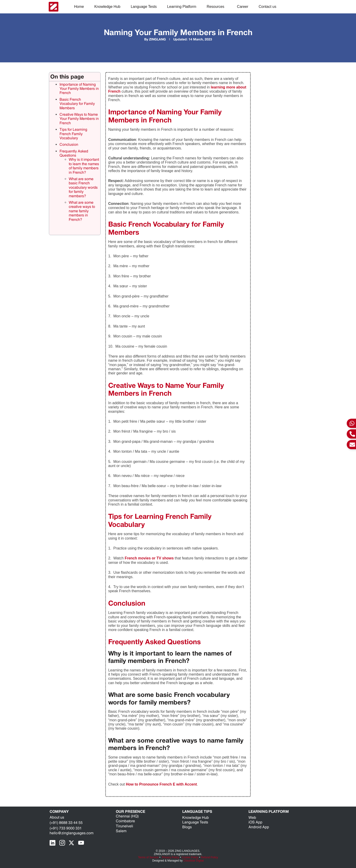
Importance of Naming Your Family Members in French (79, 89)
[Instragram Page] (63, 843)
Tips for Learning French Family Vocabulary (73, 134)
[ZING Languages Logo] (54, 7)
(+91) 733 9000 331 (66, 828)
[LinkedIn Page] (54, 843)
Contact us (267, 7)
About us (57, 817)
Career (243, 7)
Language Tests (144, 7)
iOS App (255, 822)
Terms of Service (148, 857)
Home (79, 7)
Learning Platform (182, 7)
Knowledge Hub (107, 7)
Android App (259, 827)
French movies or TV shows (149, 558)
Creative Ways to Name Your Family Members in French (79, 119)
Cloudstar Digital (194, 861)
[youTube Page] (82, 843)
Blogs (187, 827)
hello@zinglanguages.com (72, 833)
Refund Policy (209, 857)
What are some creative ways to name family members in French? (82, 211)
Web (252, 818)
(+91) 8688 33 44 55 (66, 823)
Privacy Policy (171, 857)
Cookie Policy (190, 857)
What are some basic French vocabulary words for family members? (83, 187)
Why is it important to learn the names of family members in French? (84, 166)
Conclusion (69, 144)
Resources (217, 7)
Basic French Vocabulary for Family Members (77, 104)
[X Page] (73, 843)
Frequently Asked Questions (74, 153)
